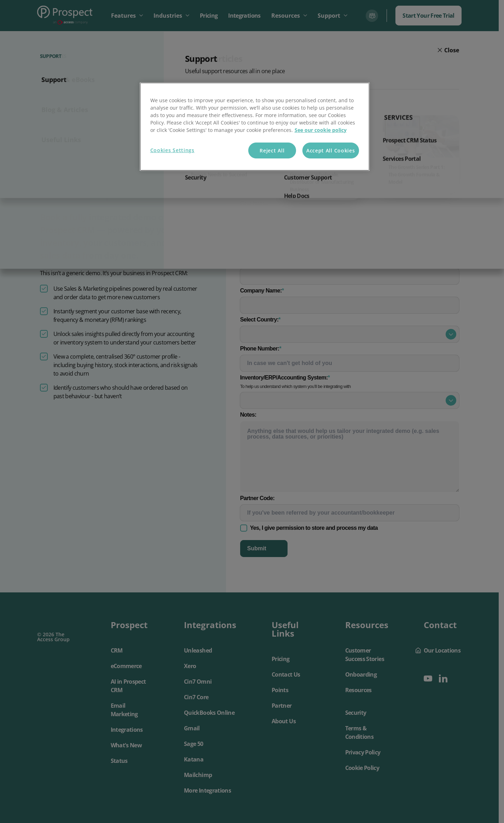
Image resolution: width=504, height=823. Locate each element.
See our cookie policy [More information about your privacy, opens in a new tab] (321, 130)
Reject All (272, 150)
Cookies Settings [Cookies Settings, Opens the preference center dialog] (172, 150)
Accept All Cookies (331, 150)
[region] (255, 127)
